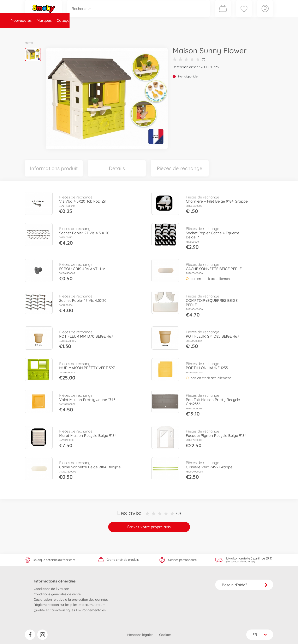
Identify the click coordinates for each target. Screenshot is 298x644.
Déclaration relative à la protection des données (71, 599)
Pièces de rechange (114, 32)
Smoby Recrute (249, 32)
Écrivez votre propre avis (149, 527)
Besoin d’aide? (245, 585)
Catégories (83, 32)
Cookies (165, 635)
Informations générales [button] (55, 581)
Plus (227, 32)
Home (29, 43)
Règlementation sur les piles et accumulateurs (70, 605)
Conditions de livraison (51, 589)
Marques (61, 32)
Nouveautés (38, 32)
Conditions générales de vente (57, 594)
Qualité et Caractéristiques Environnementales (70, 610)
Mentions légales (140, 635)
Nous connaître (205, 32)
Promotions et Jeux (170, 32)
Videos (142, 32)
